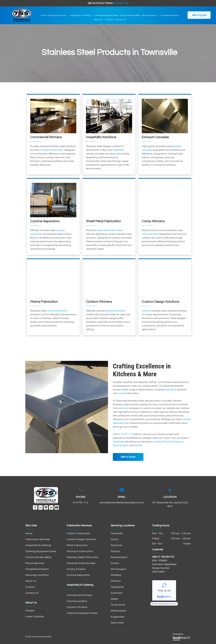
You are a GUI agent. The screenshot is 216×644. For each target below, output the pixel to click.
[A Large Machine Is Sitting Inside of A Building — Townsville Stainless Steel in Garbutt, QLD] (53, 200)
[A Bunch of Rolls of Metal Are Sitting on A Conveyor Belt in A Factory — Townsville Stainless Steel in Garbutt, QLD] (165, 281)
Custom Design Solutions (160, 302)
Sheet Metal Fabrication (104, 221)
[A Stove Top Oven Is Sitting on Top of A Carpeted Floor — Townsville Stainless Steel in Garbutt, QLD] (165, 200)
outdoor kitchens (116, 311)
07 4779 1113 (125, 434)
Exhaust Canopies (155, 137)
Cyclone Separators (45, 221)
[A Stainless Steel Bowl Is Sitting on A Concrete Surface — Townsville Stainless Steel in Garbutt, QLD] (67, 407)
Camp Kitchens (153, 221)
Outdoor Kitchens (99, 302)
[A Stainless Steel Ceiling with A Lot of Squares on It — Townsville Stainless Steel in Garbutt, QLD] (165, 116)
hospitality (118, 150)
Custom (146, 311)
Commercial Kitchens (46, 137)
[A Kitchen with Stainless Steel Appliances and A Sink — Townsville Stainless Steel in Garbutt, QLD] (53, 116)
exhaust (124, 408)
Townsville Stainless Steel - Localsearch (164, 590)
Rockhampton (121, 445)
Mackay (179, 442)
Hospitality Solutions (101, 137)
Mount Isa (168, 442)
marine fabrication (57, 311)
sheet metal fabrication (110, 230)
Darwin (138, 445)
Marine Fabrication (44, 302)
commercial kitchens (51, 150)
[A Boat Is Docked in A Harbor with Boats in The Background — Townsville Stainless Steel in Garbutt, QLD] (53, 281)
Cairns (157, 442)
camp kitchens (150, 234)
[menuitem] (43, 16)
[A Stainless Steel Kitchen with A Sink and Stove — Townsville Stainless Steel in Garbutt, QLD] (109, 281)
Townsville (118, 442)
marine (122, 393)
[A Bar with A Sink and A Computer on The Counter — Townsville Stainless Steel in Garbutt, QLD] (109, 116)
